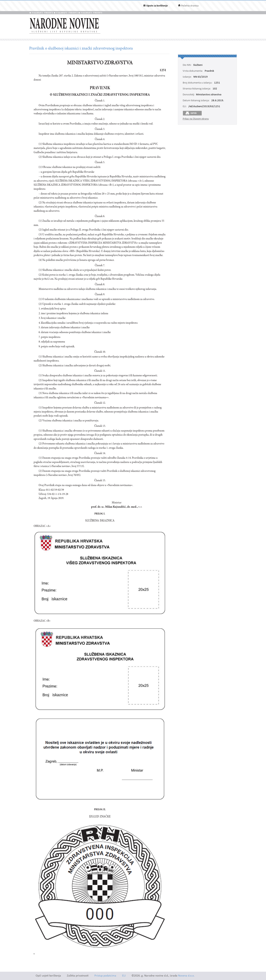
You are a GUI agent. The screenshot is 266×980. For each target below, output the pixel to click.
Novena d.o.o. (186, 976)
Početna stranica (190, 6)
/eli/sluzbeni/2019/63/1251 (204, 107)
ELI (124, 976)
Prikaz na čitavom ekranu (196, 119)
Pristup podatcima (105, 976)
